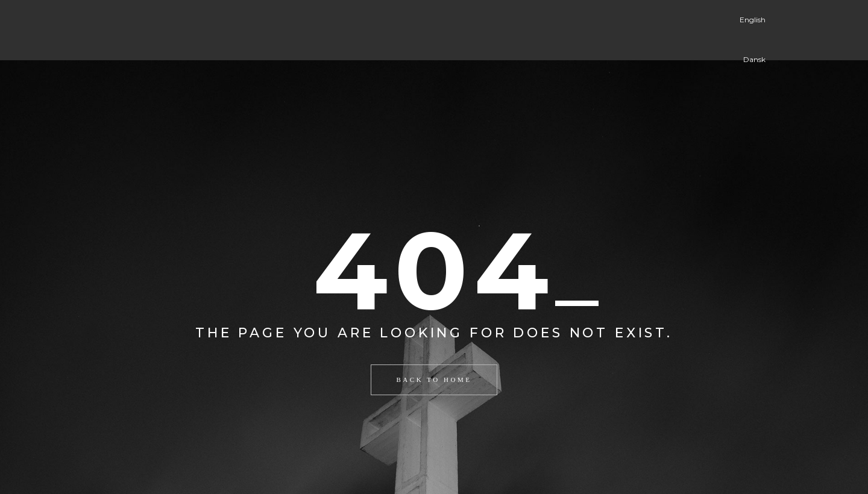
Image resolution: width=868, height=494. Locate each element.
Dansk (754, 59)
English (753, 20)
